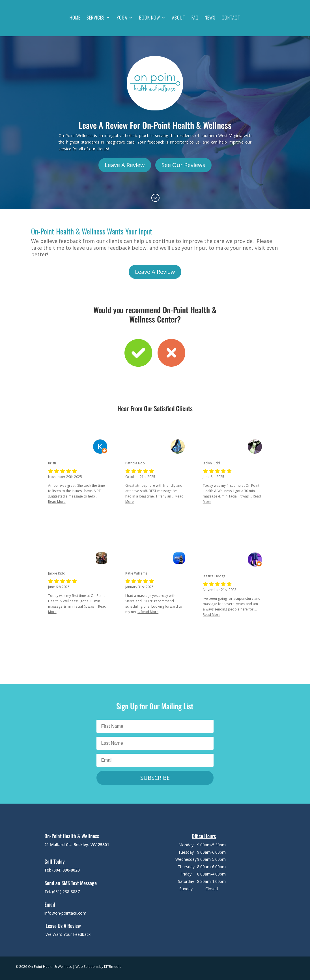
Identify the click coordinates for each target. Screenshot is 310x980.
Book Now (150, 17)
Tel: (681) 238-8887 (62, 892)
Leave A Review (125, 165)
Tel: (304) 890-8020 (62, 870)
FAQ (195, 17)
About (179, 17)
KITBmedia (113, 967)
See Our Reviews (183, 165)
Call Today (55, 861)
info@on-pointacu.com (65, 913)
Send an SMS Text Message (71, 883)
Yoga (122, 17)
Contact (231, 17)
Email (50, 904)
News (210, 17)
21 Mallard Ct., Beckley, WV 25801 (77, 845)
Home (75, 17)
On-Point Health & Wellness (72, 836)
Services (96, 17)
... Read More (148, 612)
